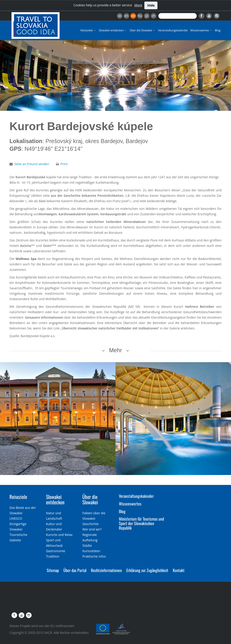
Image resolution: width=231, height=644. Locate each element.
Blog (218, 30)
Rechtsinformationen (106, 570)
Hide (151, 5)
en (126, 16)
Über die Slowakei (143, 30)
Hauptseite (17, 105)
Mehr (116, 350)
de (133, 16)
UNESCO (16, 518)
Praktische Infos (94, 556)
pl (147, 16)
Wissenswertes (201, 30)
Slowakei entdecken (113, 30)
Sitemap (53, 570)
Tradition (53, 556)
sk (120, 16)
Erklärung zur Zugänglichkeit (147, 570)
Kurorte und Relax (59, 535)
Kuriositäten (91, 551)
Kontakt (179, 570)
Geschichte (90, 524)
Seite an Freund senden (32, 164)
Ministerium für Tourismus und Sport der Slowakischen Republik (141, 523)
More (138, 5)
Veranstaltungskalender (173, 30)
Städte (87, 546)
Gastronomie (56, 551)
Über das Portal (75, 570)
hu (140, 16)
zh (154, 16)
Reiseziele (89, 30)
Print (64, 164)
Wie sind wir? (92, 529)
